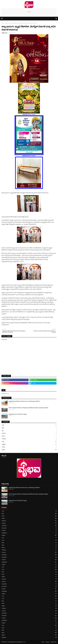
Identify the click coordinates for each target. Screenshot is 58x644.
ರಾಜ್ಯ (29, 441)
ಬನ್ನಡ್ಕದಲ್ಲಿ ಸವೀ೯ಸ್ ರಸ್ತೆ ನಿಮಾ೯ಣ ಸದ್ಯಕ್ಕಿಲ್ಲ (18, 414)
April (29, 516)
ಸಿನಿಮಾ (29, 447)
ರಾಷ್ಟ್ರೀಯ (29, 444)
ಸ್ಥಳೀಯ (29, 450)
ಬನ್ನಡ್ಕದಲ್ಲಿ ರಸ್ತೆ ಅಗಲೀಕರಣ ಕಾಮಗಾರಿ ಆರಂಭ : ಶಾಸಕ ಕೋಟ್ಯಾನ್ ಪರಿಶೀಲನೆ (24, 401)
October (29, 530)
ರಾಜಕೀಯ (29, 439)
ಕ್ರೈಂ (29, 431)
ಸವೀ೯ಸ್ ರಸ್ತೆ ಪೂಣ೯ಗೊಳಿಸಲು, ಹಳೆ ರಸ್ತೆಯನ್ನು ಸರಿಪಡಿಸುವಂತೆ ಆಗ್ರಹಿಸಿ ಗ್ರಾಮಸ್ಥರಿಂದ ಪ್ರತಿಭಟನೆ (28, 408)
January (29, 523)
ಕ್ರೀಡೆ (29, 428)
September (29, 533)
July (29, 538)
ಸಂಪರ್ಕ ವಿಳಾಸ (54, 642)
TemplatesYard (12, 642)
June (29, 511)
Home (3, 23)
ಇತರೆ (29, 425)
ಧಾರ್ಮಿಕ (29, 433)
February (29, 521)
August (29, 535)
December (29, 526)
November (29, 528)
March (29, 518)
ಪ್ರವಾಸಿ (29, 436)
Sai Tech (24, 642)
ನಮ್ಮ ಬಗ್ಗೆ (47, 642)
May (29, 513)
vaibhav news (4, 33)
